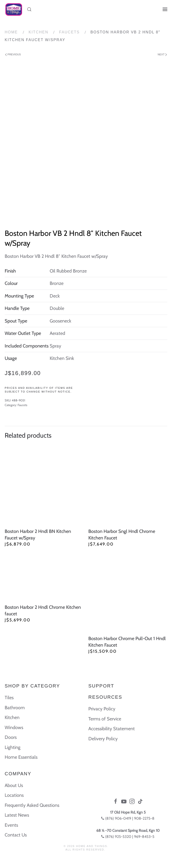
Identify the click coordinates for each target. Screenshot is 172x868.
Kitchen (38, 32)
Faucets (69, 32)
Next (162, 55)
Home (11, 32)
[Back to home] (13, 9)
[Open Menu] (165, 9)
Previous (13, 55)
